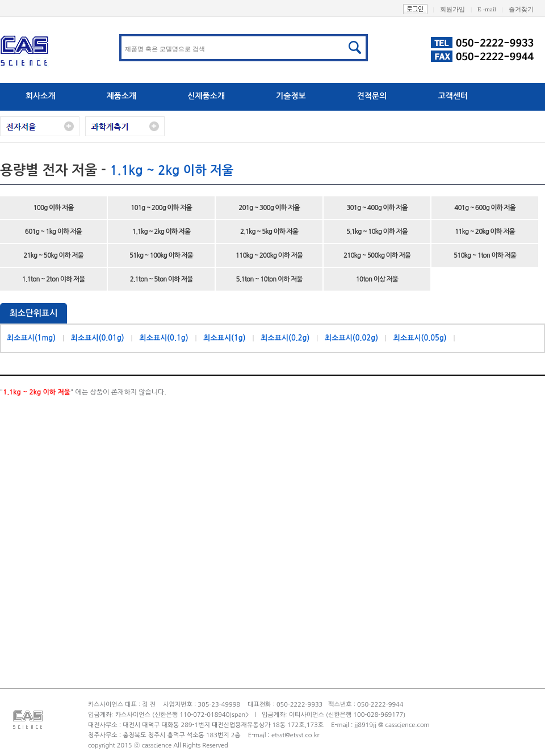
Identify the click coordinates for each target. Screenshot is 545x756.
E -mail (493, 9)
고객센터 (453, 96)
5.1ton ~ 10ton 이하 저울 (269, 279)
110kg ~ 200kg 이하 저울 (269, 255)
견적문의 (372, 96)
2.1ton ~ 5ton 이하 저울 (162, 279)
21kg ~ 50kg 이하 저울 (53, 255)
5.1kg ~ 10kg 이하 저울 (377, 232)
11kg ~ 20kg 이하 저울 (485, 232)
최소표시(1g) (224, 338)
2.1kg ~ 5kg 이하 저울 (269, 232)
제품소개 (122, 96)
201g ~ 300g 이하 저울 (269, 208)
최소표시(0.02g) (351, 338)
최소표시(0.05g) (420, 338)
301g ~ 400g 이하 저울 (377, 208)
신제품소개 (206, 96)
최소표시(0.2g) (285, 338)
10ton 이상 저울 (377, 279)
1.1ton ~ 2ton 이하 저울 (54, 279)
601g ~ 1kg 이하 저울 (53, 232)
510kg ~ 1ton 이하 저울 (485, 255)
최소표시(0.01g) (98, 338)
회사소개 (41, 96)
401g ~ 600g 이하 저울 (485, 208)
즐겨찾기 (527, 9)
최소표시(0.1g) (163, 338)
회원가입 (459, 9)
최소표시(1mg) (31, 338)
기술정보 (291, 96)
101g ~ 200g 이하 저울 (161, 208)
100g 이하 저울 (54, 208)
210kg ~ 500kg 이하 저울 (377, 255)
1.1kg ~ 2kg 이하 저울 (161, 232)
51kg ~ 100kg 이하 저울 (161, 255)
